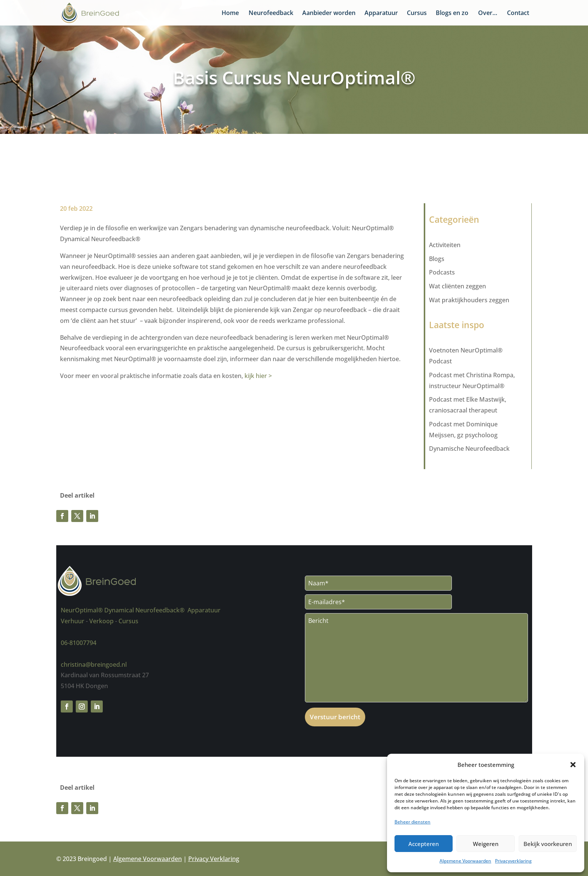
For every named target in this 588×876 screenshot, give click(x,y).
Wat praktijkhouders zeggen (469, 300)
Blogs (437, 259)
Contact (518, 13)
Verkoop (101, 621)
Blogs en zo (452, 13)
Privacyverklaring (513, 861)
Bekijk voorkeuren (548, 844)
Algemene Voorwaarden (465, 861)
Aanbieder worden (329, 13)
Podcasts (442, 272)
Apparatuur (381, 13)
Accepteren (424, 844)
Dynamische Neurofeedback (469, 448)
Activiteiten (445, 245)
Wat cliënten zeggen (457, 286)
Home (230, 13)
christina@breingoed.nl (94, 664)
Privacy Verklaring (214, 859)
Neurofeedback (271, 13)
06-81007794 (79, 643)
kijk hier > (258, 376)
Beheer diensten (412, 822)
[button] (573, 765)
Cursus (417, 13)
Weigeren (486, 844)
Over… (488, 13)
